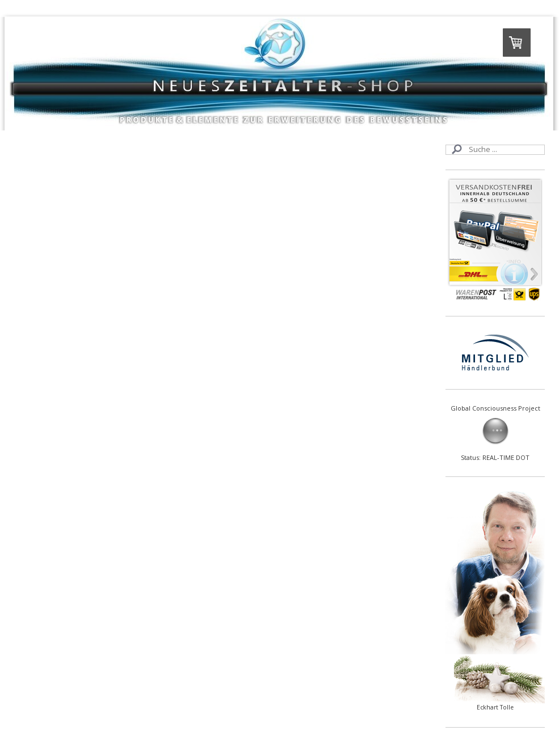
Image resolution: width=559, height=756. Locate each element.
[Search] (495, 150)
